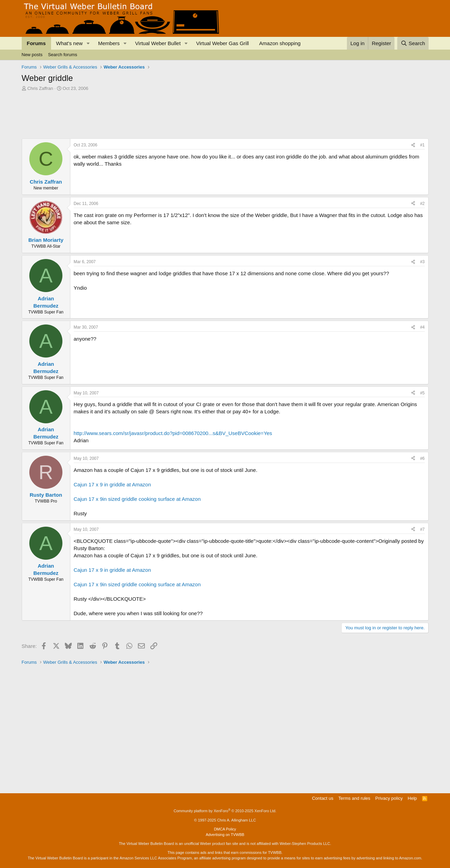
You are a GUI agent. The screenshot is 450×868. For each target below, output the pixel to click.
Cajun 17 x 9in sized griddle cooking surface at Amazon (137, 499)
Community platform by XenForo (225, 811)
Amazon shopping (280, 43)
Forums (36, 43)
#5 (422, 393)
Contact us (323, 798)
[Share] (413, 145)
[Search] (413, 43)
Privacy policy (389, 798)
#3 (422, 262)
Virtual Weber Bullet (158, 43)
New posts (32, 55)
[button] (88, 43)
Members (109, 43)
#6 (422, 458)
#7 (422, 529)
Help (412, 798)
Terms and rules (354, 798)
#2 (422, 204)
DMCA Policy (225, 829)
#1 (422, 145)
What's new (69, 43)
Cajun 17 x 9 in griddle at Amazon (112, 484)
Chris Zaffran (40, 88)
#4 (422, 327)
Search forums (63, 55)
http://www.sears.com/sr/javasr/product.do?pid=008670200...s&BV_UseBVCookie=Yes (173, 433)
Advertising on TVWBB (225, 835)
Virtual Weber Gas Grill (223, 43)
